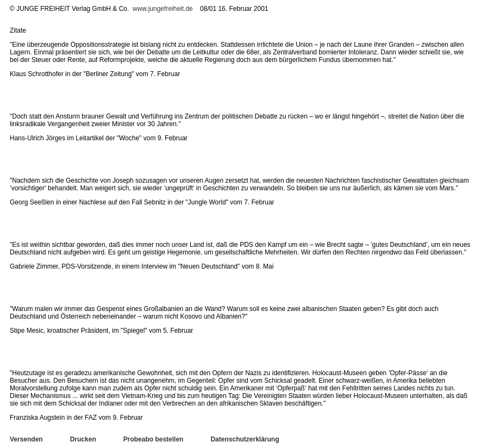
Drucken (83, 439)
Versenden (26, 439)
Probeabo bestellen (154, 439)
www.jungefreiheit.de (163, 9)
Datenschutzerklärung (245, 439)
